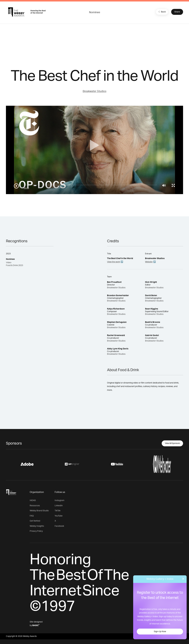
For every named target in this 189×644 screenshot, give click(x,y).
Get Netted (35, 521)
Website (149, 262)
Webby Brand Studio (39, 511)
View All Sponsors (172, 443)
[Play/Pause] (16, 186)
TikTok (58, 511)
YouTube (59, 516)
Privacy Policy (36, 531)
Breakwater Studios (94, 91)
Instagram (59, 500)
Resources (35, 506)
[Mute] (164, 185)
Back (162, 12)
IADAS (33, 500)
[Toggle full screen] (173, 185)
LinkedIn (59, 506)
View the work (114, 262)
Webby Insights (37, 526)
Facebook (59, 526)
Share (177, 12)
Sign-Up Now (160, 632)
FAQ (32, 516)
